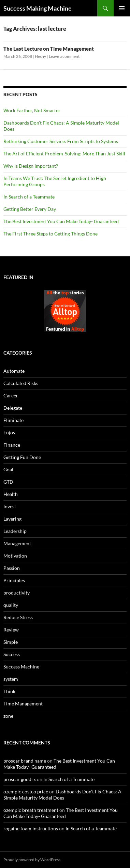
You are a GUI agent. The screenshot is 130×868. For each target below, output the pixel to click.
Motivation (15, 556)
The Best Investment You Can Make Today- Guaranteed (61, 221)
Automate (14, 371)
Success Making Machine (38, 8)
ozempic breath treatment (31, 810)
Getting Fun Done (22, 457)
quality (11, 605)
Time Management (23, 704)
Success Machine (21, 667)
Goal (8, 469)
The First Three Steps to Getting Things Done (50, 234)
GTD (8, 482)
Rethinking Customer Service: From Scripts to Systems (61, 141)
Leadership (15, 531)
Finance (12, 445)
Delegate (13, 408)
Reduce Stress (18, 617)
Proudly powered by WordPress (32, 860)
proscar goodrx (20, 779)
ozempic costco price (26, 792)
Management (17, 543)
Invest (10, 506)
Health (11, 494)
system (11, 679)
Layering (12, 519)
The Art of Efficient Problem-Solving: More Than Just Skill (64, 154)
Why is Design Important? (31, 166)
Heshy (40, 56)
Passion (12, 568)
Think (9, 691)
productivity (17, 593)
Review (11, 630)
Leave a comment (64, 56)
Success (12, 654)
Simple (11, 642)
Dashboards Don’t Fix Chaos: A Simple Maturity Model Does (62, 795)
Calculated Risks (21, 383)
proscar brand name (25, 761)
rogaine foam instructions (31, 828)
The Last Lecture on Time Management (49, 49)
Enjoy (9, 432)
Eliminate (13, 420)
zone (8, 716)
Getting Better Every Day (30, 209)
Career (11, 395)
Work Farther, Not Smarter (32, 110)
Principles (14, 580)
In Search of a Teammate (29, 197)
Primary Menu (122, 8)
